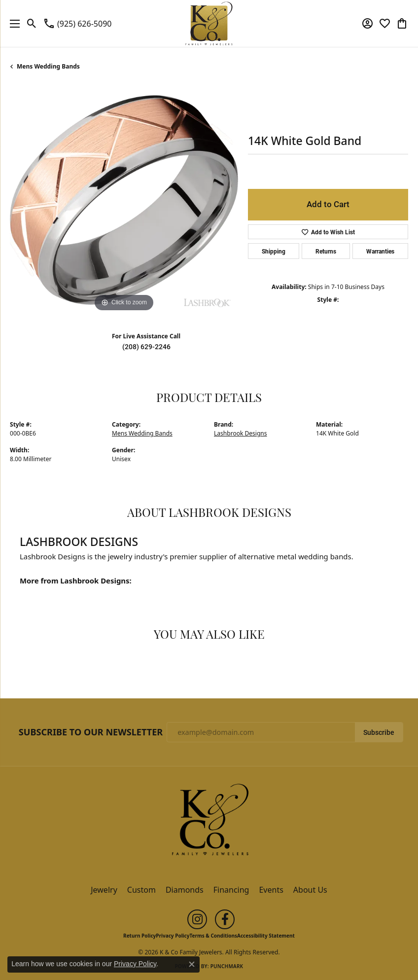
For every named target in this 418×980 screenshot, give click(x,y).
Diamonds (185, 890)
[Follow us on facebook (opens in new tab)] (225, 919)
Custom (141, 890)
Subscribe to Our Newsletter (91, 732)
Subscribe (379, 732)
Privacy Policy (173, 936)
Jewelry (104, 890)
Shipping (274, 251)
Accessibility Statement (266, 936)
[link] (77, 24)
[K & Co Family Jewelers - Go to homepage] (209, 823)
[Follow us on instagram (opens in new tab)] (197, 919)
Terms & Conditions (213, 936)
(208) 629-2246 (146, 347)
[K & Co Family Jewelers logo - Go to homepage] (209, 23)
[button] (32, 24)
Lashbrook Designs (241, 433)
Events (271, 890)
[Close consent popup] (192, 964)
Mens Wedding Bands (48, 66)
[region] (124, 200)
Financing (231, 890)
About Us (310, 890)
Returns (326, 251)
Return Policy (139, 936)
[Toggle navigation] (12, 23)
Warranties (380, 251)
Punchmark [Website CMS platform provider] (227, 966)
